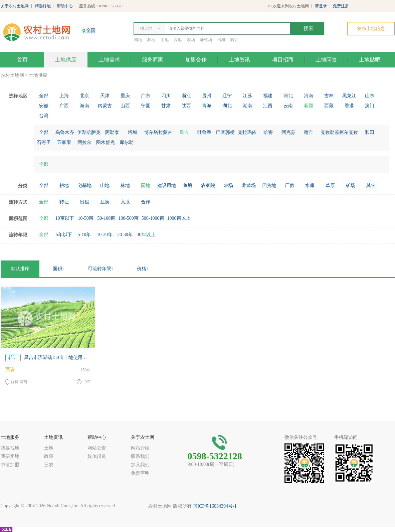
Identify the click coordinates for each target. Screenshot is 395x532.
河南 (309, 96)
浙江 (186, 96)
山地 (165, 40)
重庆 (125, 96)
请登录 (321, 6)
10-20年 (105, 235)
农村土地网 (12, 75)
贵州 (207, 96)
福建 (268, 96)
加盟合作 (196, 60)
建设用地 (167, 186)
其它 (371, 186)
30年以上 (146, 235)
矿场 (351, 186)
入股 (125, 202)
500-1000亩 (153, 218)
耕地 (138, 40)
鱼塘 (188, 186)
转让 (234, 40)
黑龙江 (349, 96)
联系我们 (140, 456)
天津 (105, 96)
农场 (191, 40)
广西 (64, 106)
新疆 (309, 106)
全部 (44, 96)
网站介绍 (140, 448)
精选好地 (43, 6)
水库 (310, 186)
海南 (84, 106)
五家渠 (64, 142)
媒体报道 (97, 456)
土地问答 (326, 60)
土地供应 (66, 60)
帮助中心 (65, 6)
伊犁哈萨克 (89, 132)
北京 (84, 96)
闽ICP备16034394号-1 (215, 506)
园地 (178, 40)
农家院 (208, 186)
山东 (370, 96)
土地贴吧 (370, 60)
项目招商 (283, 60)
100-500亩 (128, 218)
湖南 (247, 106)
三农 (49, 465)
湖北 (227, 106)
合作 (146, 202)
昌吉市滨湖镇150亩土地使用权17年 (60, 358)
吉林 (329, 96)
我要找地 (10, 448)
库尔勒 (127, 142)
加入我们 (140, 465)
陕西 (186, 106)
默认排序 (20, 269)
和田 (370, 132)
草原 (330, 186)
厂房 (289, 186)
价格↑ (143, 269)
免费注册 (341, 6)
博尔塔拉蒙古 (158, 132)
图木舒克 (106, 142)
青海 (207, 106)
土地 (49, 448)
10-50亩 (86, 218)
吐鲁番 (204, 132)
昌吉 (184, 132)
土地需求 (109, 60)
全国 (91, 31)
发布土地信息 (371, 29)
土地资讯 (239, 60)
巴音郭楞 (225, 132)
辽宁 (227, 96)
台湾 (44, 116)
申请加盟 (10, 465)
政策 (49, 456)
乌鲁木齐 (65, 132)
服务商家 (153, 60)
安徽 (44, 106)
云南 (288, 106)
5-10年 (84, 235)
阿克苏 (288, 132)
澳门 (370, 106)
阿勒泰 (112, 132)
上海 (64, 96)
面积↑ (59, 269)
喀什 (309, 132)
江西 (268, 106)
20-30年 (125, 235)
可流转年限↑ (101, 269)
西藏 (329, 106)
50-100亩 (107, 218)
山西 (125, 106)
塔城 (133, 132)
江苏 (247, 96)
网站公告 (97, 448)
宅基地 (84, 186)
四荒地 (269, 186)
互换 (105, 202)
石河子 (44, 142)
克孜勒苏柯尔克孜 (339, 132)
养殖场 (206, 40)
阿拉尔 (84, 142)
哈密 (268, 132)
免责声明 (140, 473)
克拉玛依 (247, 132)
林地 (151, 40)
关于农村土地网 (15, 6)
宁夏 (146, 106)
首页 (22, 60)
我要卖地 (10, 456)
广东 (146, 96)
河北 (288, 96)
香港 (349, 106)
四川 (166, 96)
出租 (221, 40)
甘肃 (166, 106)
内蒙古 (105, 106)
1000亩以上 (179, 218)
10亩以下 (65, 218)
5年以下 (64, 235)
